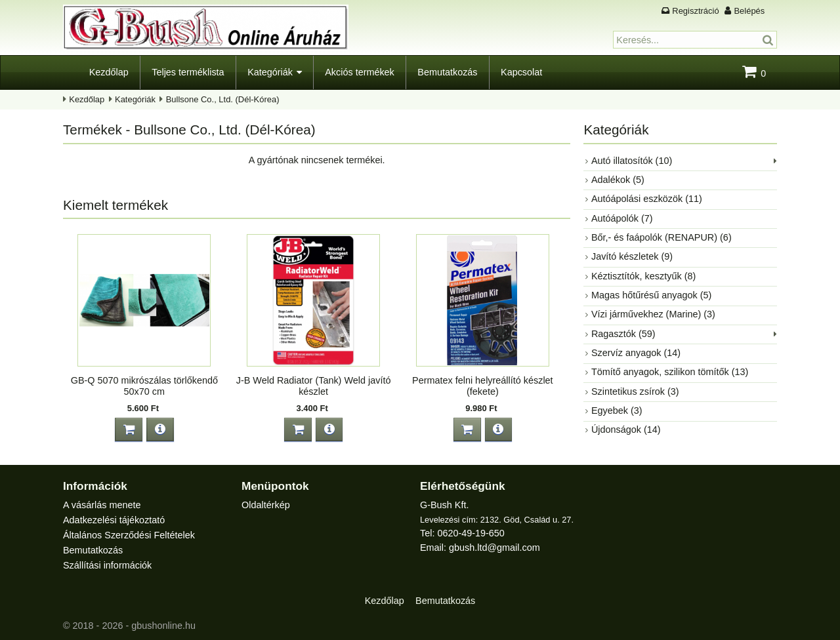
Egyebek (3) (617, 410)
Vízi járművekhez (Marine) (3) (653, 314)
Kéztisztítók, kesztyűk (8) (643, 276)
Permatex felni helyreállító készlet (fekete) (482, 386)
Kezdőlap (109, 72)
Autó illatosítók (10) (632, 161)
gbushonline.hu (163, 626)
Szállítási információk (107, 565)
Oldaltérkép (266, 505)
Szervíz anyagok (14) (636, 353)
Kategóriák (270, 72)
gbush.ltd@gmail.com (494, 548)
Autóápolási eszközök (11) (647, 199)
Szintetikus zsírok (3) (635, 391)
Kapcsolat (521, 72)
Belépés (749, 11)
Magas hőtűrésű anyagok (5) (651, 295)
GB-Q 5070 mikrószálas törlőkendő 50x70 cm (144, 386)
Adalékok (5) (618, 180)
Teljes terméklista (188, 72)
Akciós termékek (360, 72)
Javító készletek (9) (632, 256)
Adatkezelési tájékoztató (114, 520)
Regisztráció (695, 11)
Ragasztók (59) (623, 334)
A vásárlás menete (102, 505)
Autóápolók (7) (622, 218)
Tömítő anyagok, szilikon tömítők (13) (670, 372)
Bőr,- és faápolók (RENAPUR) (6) (661, 237)
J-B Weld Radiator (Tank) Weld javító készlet (313, 386)
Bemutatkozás (447, 72)
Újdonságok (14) (626, 430)
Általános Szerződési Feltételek (129, 535)
